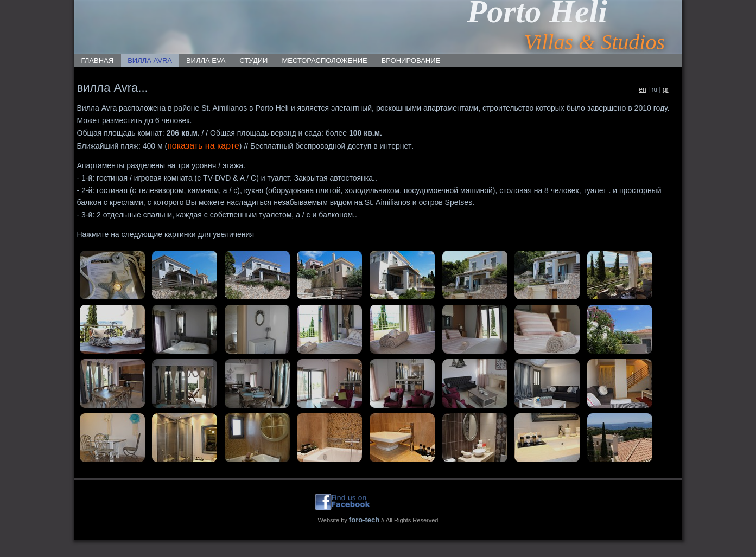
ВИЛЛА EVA (206, 60)
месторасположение (324, 60)
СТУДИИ (253, 60)
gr (666, 89)
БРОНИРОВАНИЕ (411, 60)
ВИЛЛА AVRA (150, 60)
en (642, 89)
